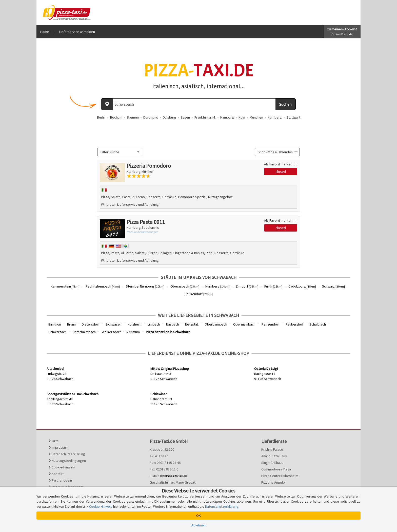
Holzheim (135, 324)
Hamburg (227, 117)
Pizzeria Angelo (273, 482)
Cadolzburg (302, 286)
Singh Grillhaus (272, 463)
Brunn (71, 324)
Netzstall (192, 324)
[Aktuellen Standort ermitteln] (107, 104)
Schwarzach (57, 332)
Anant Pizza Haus (274, 456)
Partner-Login (60, 480)
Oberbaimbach (216, 324)
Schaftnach (318, 324)
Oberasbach (185, 286)
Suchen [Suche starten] (285, 104)
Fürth (273, 286)
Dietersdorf (91, 324)
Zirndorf (247, 286)
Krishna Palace (272, 449)
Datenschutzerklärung (67, 454)
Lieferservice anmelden (77, 32)
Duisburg (170, 117)
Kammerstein (65, 286)
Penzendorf (271, 324)
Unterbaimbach (84, 332)
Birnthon (55, 324)
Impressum (59, 447)
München (256, 117)
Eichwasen (114, 324)
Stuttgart (293, 117)
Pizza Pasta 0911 (146, 222)
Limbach (154, 324)
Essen (185, 117)
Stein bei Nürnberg (145, 286)
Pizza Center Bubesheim (280, 476)
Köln (242, 117)
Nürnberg (275, 117)
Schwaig (333, 286)
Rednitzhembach (103, 286)
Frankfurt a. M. (205, 117)
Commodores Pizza (276, 469)
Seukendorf (199, 294)
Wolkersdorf (111, 332)
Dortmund (151, 117)
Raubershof (294, 324)
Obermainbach (244, 324)
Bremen (133, 117)
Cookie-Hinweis (62, 467)
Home (45, 32)
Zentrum (133, 332)
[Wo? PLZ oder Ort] (194, 104)
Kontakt (56, 474)
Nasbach (173, 324)
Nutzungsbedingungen (67, 461)
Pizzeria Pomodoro (149, 166)
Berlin (101, 117)
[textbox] (118, 152)
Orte (54, 441)
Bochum (116, 117)
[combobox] (120, 152)
